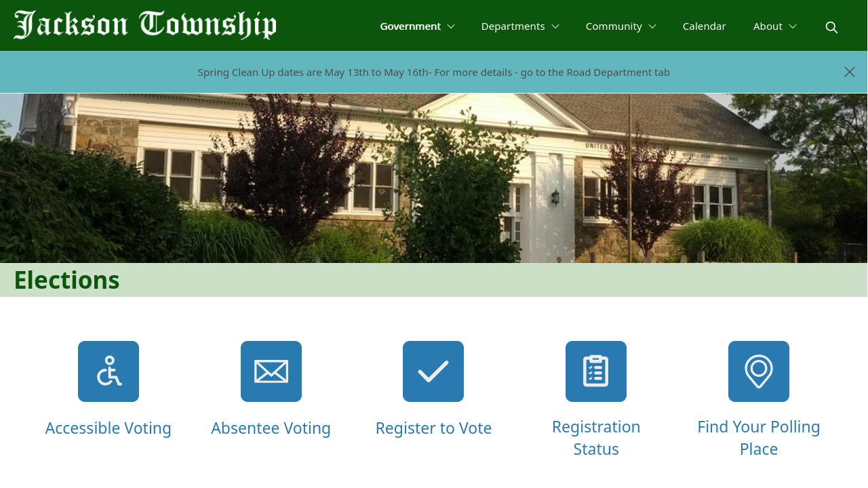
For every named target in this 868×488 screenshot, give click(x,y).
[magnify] (832, 27)
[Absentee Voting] (271, 401)
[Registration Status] (596, 401)
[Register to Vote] (434, 401)
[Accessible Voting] (108, 401)
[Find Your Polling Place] (759, 401)
